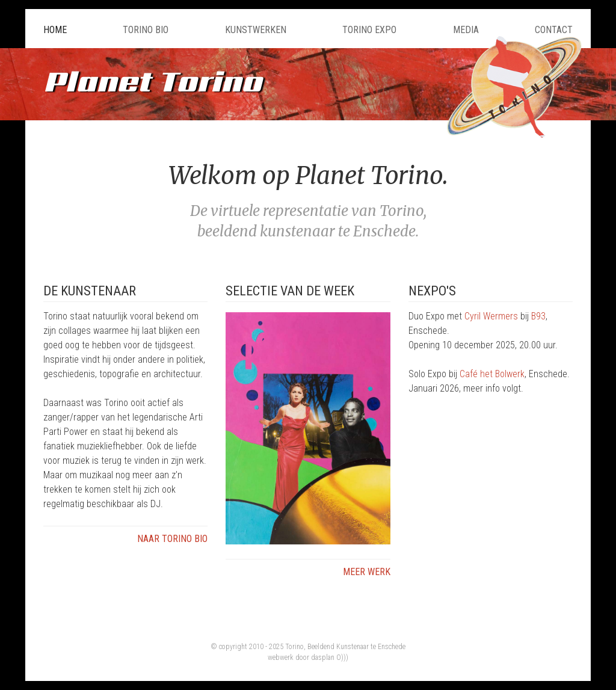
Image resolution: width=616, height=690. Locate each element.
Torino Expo (369, 30)
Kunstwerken (256, 30)
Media (466, 30)
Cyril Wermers (491, 316)
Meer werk (367, 572)
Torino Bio (146, 30)
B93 (538, 316)
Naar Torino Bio (172, 539)
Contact (554, 30)
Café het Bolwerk (492, 374)
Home (55, 30)
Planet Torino (152, 81)
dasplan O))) (330, 658)
